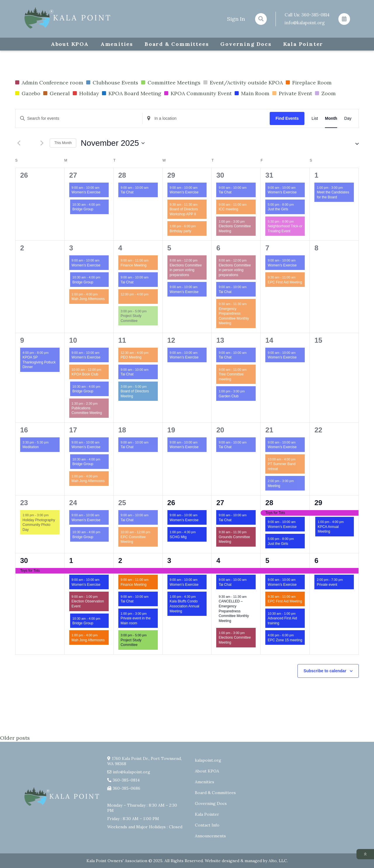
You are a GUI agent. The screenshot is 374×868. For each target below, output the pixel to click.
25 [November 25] (122, 503)
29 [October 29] (171, 175)
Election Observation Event (88, 604)
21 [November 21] (269, 430)
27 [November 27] (220, 503)
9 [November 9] (22, 340)
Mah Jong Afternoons (88, 299)
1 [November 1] (316, 175)
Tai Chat (127, 192)
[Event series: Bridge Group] (103, 205)
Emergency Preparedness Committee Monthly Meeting (234, 316)
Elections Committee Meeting (235, 229)
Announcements (210, 836)
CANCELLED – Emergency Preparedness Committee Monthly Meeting (234, 611)
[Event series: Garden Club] (248, 391)
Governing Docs (246, 44)
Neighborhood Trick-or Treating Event (285, 229)
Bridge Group (83, 209)
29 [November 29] (318, 503)
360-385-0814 (315, 15)
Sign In (236, 19)
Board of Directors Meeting (135, 394)
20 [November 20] (220, 430)
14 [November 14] (269, 340)
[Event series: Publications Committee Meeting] (101, 403)
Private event (327, 585)
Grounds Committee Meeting (234, 539)
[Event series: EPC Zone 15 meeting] (297, 635)
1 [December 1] (71, 561)
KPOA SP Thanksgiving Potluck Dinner (39, 362)
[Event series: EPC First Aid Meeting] (299, 277)
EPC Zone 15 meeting (285, 640)
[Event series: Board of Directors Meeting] (150, 386)
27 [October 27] (73, 175)
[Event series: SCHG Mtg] (199, 532)
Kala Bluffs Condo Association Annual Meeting (185, 606)
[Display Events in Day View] (348, 118)
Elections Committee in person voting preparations (186, 270)
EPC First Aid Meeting (285, 282)
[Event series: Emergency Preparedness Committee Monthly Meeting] (250, 304)
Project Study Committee (131, 318)
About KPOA (70, 44)
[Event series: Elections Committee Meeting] (248, 222)
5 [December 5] (267, 561)
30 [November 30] (24, 561)
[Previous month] (19, 143)
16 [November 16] (24, 430)
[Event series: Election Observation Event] (101, 597)
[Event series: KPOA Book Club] (104, 370)
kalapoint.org (208, 760)
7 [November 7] (267, 248)
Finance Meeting (134, 265)
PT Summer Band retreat (282, 466)
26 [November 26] (171, 503)
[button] (352, 143)
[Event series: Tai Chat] (151, 188)
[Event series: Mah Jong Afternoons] (101, 294)
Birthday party (181, 231)
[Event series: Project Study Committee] (150, 311)
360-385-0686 (127, 788)
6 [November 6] (218, 248)
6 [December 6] (316, 561)
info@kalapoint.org (305, 23)
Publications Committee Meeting (87, 411)
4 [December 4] (218, 561)
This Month (63, 143)
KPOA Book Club (85, 374)
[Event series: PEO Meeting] (151, 353)
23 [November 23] (24, 503)
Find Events (287, 118)
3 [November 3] (71, 248)
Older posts (15, 738)
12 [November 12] (171, 340)
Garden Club (228, 396)
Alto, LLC (278, 861)
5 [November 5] (169, 248)
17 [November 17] (73, 430)
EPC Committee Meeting (133, 539)
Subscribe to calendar (325, 671)
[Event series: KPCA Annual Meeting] (347, 522)
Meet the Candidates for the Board (333, 195)
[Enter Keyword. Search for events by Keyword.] (79, 118)
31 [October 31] (269, 175)
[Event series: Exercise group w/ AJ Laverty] (102, 188)
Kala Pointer (303, 44)
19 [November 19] (171, 430)
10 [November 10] (73, 340)
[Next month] (42, 143)
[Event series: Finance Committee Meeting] (151, 260)
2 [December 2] (120, 561)
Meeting (274, 486)
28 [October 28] (122, 175)
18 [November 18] (122, 430)
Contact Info (207, 825)
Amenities (117, 44)
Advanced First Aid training (282, 621)
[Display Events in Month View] (331, 118)
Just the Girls (278, 209)
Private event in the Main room (136, 621)
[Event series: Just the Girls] (297, 205)
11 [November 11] (122, 340)
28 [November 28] (269, 503)
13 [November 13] (220, 340)
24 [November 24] (73, 503)
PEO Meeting (131, 357)
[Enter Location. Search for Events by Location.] (206, 118)
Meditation (31, 447)
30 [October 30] (220, 175)
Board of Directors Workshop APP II (184, 212)
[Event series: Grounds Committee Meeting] (250, 532)
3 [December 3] (169, 561)
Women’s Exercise (86, 192)
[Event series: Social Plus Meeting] (151, 294)
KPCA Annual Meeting (328, 529)
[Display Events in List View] (315, 118)
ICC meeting (228, 209)
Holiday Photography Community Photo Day (39, 525)
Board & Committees (177, 44)
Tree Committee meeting (231, 377)
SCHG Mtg (178, 537)
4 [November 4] (120, 248)
